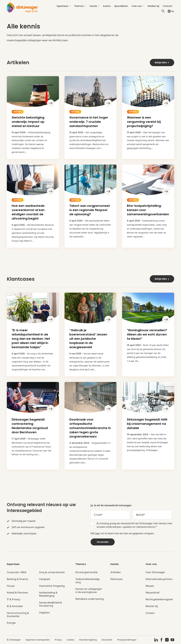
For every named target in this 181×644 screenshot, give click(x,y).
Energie (11, 623)
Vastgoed (45, 579)
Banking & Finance (17, 579)
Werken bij (153, 6)
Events (107, 6)
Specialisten (121, 6)
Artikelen (116, 572)
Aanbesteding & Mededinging (48, 594)
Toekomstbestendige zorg (88, 581)
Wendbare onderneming (90, 599)
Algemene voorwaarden (38, 640)
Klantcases (117, 579)
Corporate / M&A (17, 572)
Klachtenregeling (88, 640)
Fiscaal (11, 586)
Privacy (58, 640)
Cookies (71, 640)
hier (98, 533)
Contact (168, 6)
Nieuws (150, 586)
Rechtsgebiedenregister (159, 599)
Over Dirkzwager (155, 572)
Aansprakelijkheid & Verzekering (51, 604)
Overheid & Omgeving (52, 586)
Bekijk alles (162, 63)
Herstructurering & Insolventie (18, 615)
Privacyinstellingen (127, 640)
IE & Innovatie (15, 606)
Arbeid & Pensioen (17, 593)
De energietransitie (86, 572)
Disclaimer (107, 640)
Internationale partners (159, 579)
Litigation (44, 613)
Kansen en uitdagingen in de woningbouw (89, 591)
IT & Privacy (13, 599)
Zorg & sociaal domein (52, 572)
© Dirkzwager (14, 640)
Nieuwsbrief (153, 593)
